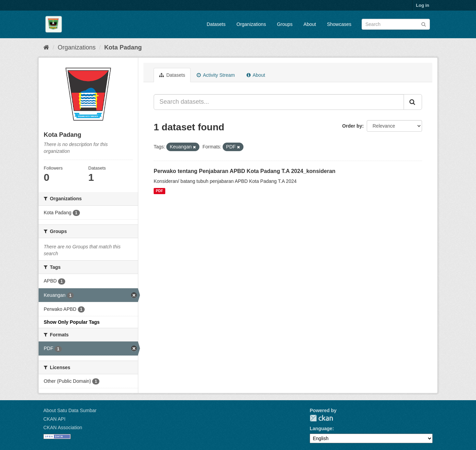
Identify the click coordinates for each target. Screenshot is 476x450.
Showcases (339, 24)
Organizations (251, 24)
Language (321, 429)
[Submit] (424, 24)
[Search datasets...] (279, 102)
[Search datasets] (396, 24)
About (310, 24)
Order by (352, 126)
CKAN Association (63, 427)
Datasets (216, 24)
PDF (159, 191)
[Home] (46, 47)
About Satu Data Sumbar (70, 410)
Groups (285, 24)
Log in (423, 5)
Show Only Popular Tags (72, 322)
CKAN (321, 418)
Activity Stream (216, 75)
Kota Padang (123, 47)
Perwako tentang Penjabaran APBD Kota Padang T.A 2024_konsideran (244, 171)
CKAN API (54, 419)
